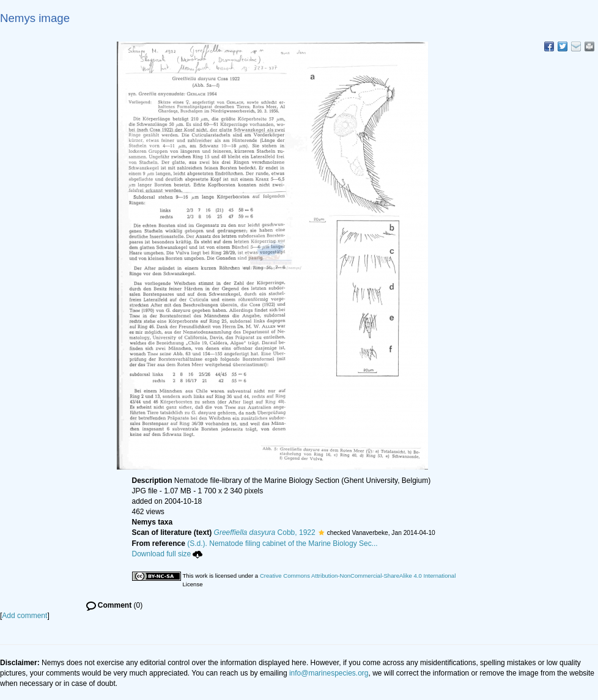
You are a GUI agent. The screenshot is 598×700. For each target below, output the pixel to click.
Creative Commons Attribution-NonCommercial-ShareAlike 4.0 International (358, 576)
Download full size (168, 554)
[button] (321, 532)
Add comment (24, 616)
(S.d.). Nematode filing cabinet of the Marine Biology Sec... (282, 543)
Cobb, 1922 (265, 532)
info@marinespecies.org (329, 673)
